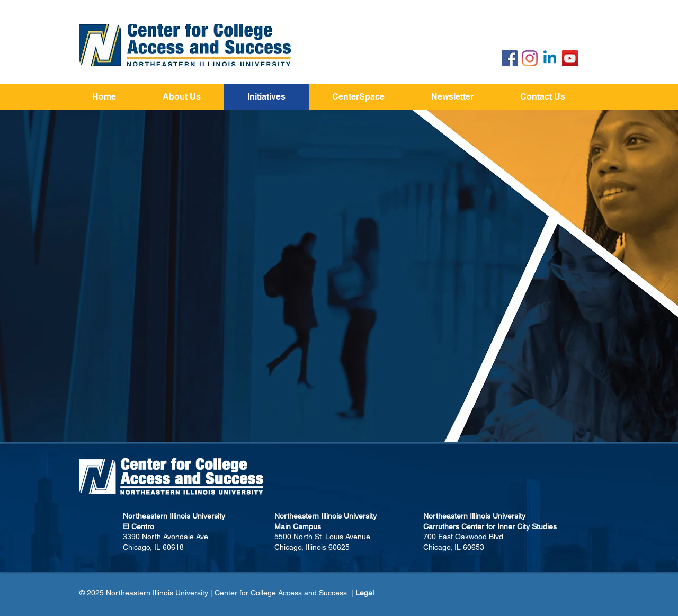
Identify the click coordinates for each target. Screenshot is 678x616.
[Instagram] (530, 58)
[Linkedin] (550, 58)
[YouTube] (570, 58)
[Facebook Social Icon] (510, 58)
